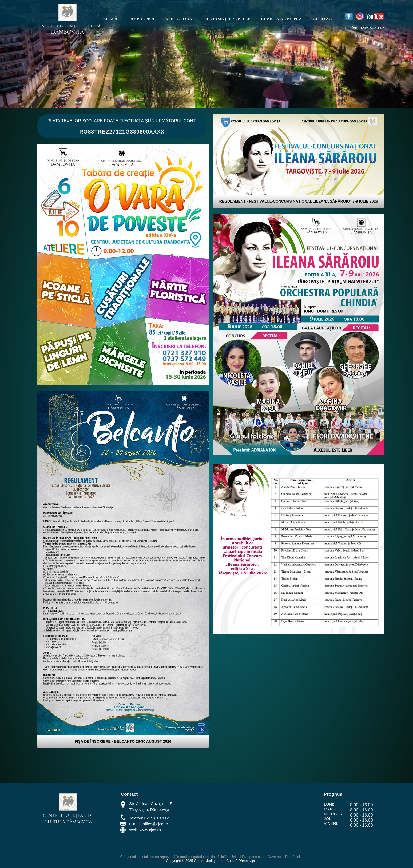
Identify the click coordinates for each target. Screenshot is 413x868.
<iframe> (249, 818)
